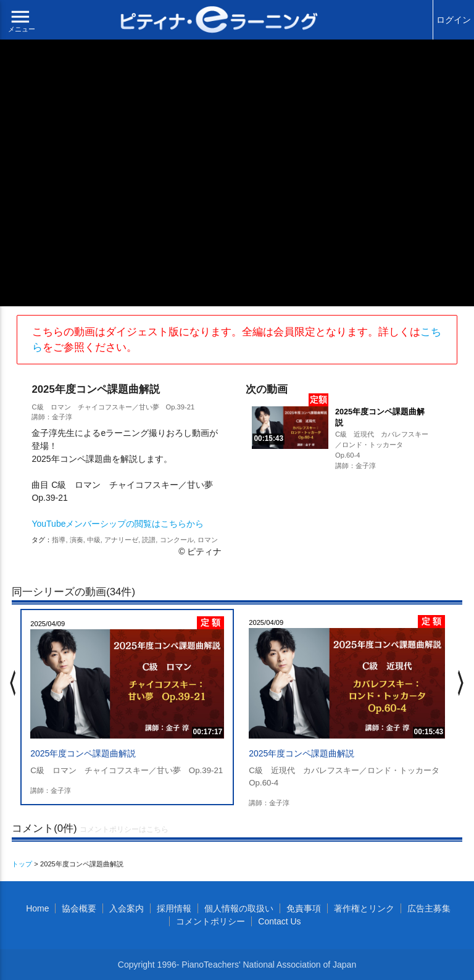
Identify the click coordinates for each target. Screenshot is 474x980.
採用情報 (174, 908)
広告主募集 (429, 908)
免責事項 (304, 908)
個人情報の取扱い (239, 908)
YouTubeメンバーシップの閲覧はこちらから (118, 524)
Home (37, 908)
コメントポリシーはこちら (124, 829)
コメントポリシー (210, 921)
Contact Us (279, 921)
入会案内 (127, 908)
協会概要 (79, 908)
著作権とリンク (364, 908)
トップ (22, 864)
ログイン (454, 20)
